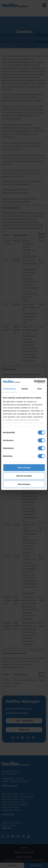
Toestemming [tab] (9, 389)
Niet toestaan (24, 484)
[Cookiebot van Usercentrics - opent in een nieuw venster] (34, 382)
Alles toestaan (24, 468)
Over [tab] (40, 389)
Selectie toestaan (24, 476)
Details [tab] (25, 389)
